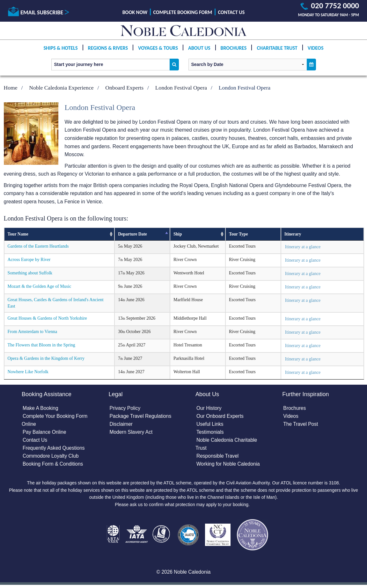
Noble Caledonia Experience (61, 88)
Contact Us (231, 12)
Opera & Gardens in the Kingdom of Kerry (46, 358)
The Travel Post (301, 425)
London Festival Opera (181, 88)
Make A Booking (41, 409)
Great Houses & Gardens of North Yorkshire (47, 318)
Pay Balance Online (45, 433)
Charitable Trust (277, 51)
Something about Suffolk (30, 273)
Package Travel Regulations (141, 417)
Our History (209, 409)
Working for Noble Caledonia (229, 466)
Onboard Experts (124, 88)
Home (11, 88)
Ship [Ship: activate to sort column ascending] (178, 234)
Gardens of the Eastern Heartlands (38, 246)
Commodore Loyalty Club (51, 457)
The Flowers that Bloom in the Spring (41, 345)
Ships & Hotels (60, 51)
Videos (316, 51)
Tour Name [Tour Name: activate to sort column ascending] (18, 234)
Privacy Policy (126, 409)
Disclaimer (122, 425)
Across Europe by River (29, 260)
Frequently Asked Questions (55, 450)
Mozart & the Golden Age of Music (40, 286)
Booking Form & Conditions (54, 466)
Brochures (234, 51)
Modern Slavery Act (132, 433)
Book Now (135, 12)
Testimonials (210, 433)
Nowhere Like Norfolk (28, 372)
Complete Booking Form (183, 12)
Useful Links (210, 425)
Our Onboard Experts (221, 417)
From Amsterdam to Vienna (33, 332)
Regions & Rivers (108, 51)
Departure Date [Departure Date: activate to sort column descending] (132, 234)
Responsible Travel (218, 457)
